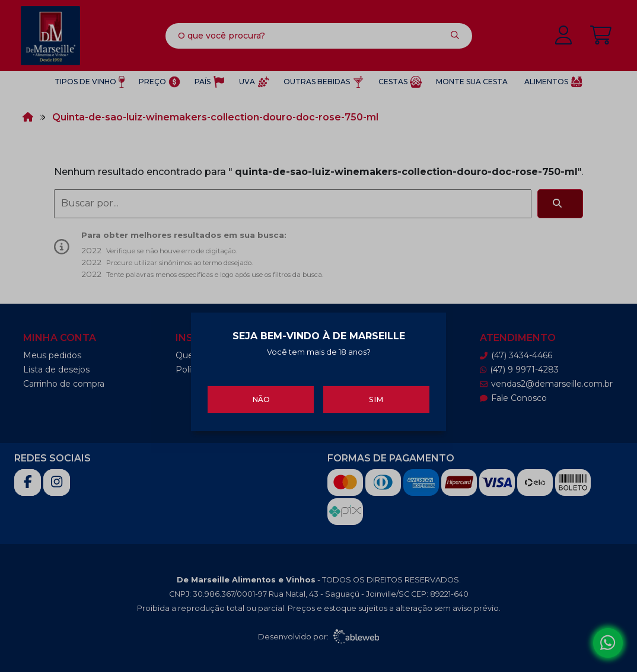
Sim (376, 398)
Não (261, 398)
